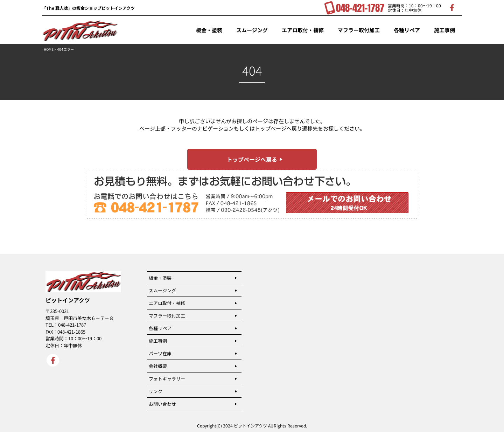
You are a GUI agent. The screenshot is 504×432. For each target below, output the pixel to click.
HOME (49, 49)
